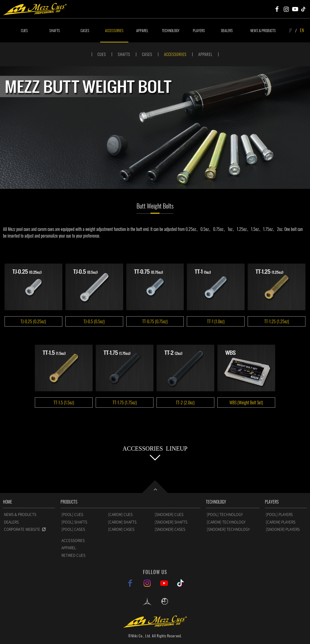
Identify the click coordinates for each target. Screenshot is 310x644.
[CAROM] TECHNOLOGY (226, 522)
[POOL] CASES (73, 529)
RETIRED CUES (73, 555)
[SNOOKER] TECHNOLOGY (228, 529)
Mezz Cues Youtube (295, 9)
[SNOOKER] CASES (170, 529)
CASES (85, 30)
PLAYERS (199, 30)
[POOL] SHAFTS (74, 522)
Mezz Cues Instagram (286, 9)
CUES (24, 30)
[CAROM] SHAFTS (122, 522)
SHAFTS (55, 30)
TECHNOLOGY (171, 30)
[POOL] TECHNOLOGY (225, 514)
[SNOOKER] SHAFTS (171, 522)
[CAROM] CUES (120, 514)
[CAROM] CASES (121, 529)
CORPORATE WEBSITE (22, 529)
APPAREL (142, 30)
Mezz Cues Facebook (277, 9)
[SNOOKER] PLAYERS (283, 529)
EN (302, 30)
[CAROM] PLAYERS (281, 522)
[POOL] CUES (72, 514)
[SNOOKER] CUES (169, 514)
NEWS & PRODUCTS (263, 30)
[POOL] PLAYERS (279, 514)
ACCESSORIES (114, 30)
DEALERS (227, 30)
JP (290, 30)
